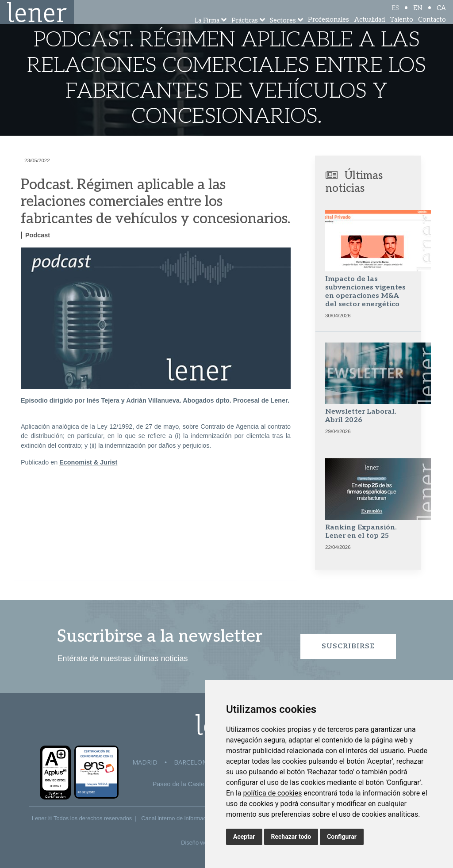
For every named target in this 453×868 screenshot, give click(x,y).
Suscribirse (348, 646)
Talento (401, 31)
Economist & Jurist (88, 462)
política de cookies (272, 793)
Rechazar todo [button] (291, 837)
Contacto (432, 31)
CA (441, 14)
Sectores (283, 32)
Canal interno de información (177, 818)
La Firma (207, 32)
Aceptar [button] (244, 837)
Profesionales (328, 31)
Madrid (145, 762)
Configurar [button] (342, 837)
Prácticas (245, 32)
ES (395, 14)
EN (418, 14)
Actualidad (370, 31)
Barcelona (192, 762)
